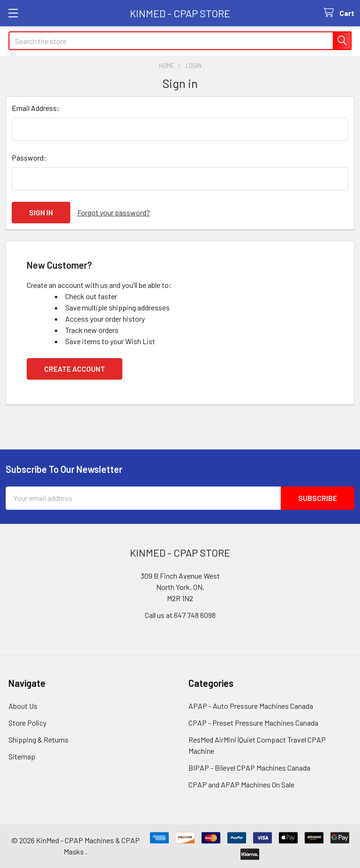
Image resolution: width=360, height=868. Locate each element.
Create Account (75, 369)
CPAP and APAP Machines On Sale (241, 784)
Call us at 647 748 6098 (180, 615)
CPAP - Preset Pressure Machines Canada (253, 723)
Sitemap (22, 756)
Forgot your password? (114, 212)
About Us (23, 706)
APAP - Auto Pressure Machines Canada (251, 706)
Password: (29, 158)
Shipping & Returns (38, 739)
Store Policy (27, 723)
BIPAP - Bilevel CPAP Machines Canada (249, 768)
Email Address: (36, 108)
